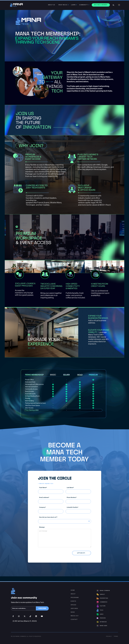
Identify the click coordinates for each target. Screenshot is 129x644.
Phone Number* (79, 500)
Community (84, 5)
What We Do (63, 5)
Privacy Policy (52, 552)
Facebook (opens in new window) (13, 616)
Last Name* (79, 490)
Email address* (52, 500)
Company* (52, 510)
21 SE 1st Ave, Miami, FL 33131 (25, 621)
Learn (73, 5)
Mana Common (21, 636)
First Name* (52, 490)
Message (66, 537)
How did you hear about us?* (66, 520)
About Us (52, 5)
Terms (116, 636)
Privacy (109, 636)
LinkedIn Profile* (79, 510)
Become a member (101, 5)
